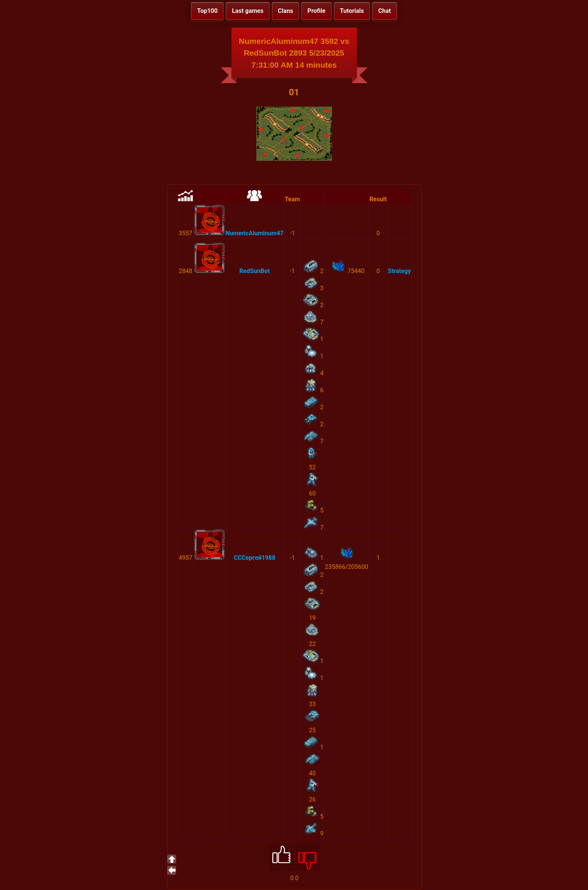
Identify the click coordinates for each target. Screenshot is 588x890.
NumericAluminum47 (255, 233)
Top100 (207, 11)
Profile (316, 11)
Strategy (399, 271)
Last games (247, 11)
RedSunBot (254, 271)
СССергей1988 (254, 558)
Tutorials (352, 11)
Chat (384, 11)
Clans (285, 11)
